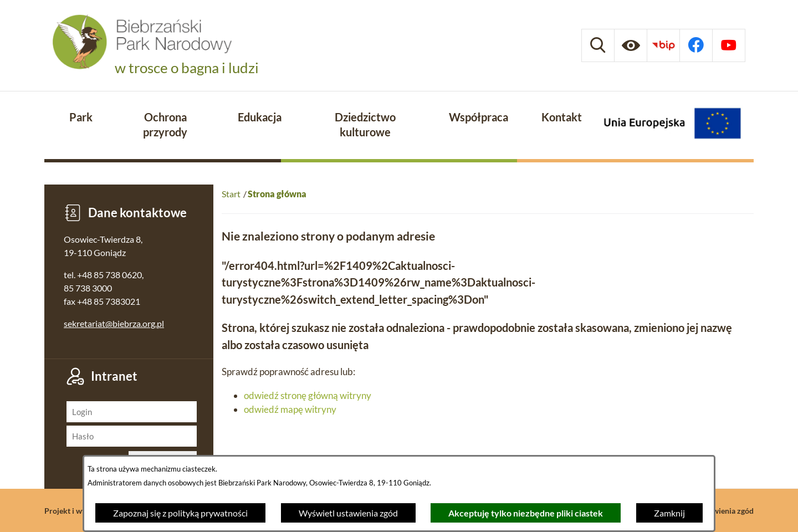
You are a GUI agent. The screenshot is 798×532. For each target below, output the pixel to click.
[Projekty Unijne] (672, 125)
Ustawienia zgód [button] (725, 511)
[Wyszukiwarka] (598, 45)
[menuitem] (81, 118)
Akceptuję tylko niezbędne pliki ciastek (526, 513)
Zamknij (669, 513)
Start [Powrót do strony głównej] (231, 194)
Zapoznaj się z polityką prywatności (180, 513)
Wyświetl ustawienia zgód (348, 513)
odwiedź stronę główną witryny (308, 395)
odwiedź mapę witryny (290, 409)
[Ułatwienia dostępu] (631, 45)
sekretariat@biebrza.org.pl (114, 323)
